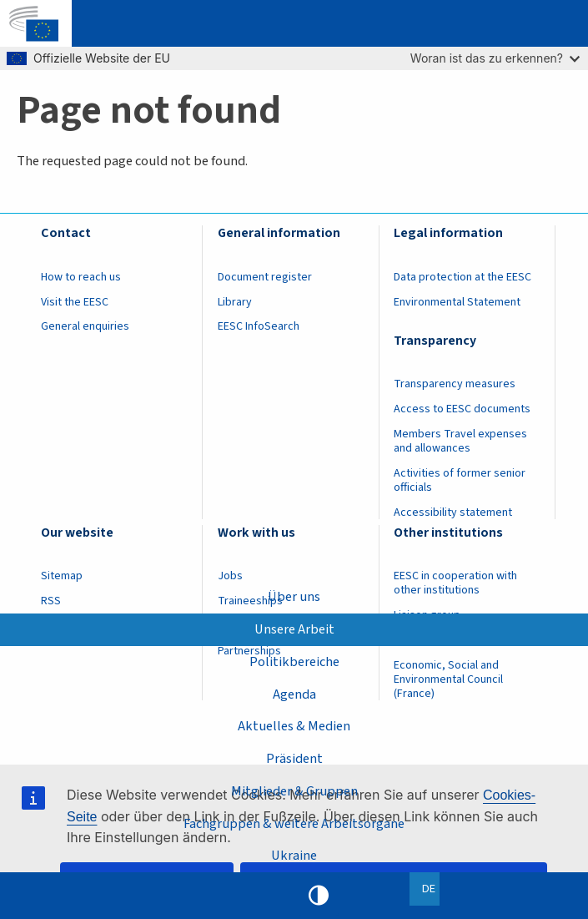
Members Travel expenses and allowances (460, 441)
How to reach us (81, 277)
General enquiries (85, 326)
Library (235, 302)
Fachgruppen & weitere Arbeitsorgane (294, 824)
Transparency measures (455, 384)
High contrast (319, 896)
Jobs (230, 576)
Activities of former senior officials (460, 480)
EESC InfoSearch (259, 326)
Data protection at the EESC (462, 277)
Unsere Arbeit (294, 629)
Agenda (294, 694)
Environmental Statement (457, 302)
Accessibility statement (453, 513)
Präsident (294, 759)
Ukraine (294, 856)
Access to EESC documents (462, 409)
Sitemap (62, 576)
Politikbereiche (294, 661)
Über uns (294, 597)
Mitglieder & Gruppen (294, 791)
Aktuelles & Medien (294, 726)
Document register (265, 277)
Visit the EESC (75, 302)
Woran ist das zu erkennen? (495, 58)
